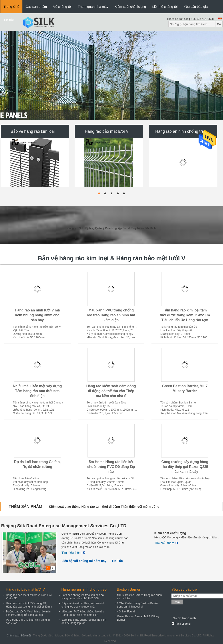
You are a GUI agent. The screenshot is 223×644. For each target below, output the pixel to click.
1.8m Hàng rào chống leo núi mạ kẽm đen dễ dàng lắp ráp (84, 621)
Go (219, 24)
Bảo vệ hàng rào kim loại (33, 131)
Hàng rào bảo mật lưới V (107, 131)
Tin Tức (117, 561)
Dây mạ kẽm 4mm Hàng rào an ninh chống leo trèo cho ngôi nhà (83, 605)
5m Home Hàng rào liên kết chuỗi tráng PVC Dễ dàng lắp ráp (111, 467)
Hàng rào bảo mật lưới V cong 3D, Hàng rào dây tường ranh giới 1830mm (29, 605)
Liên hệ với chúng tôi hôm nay (84, 561)
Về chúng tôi (62, 7)
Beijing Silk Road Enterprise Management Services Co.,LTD (64, 526)
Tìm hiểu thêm (73, 553)
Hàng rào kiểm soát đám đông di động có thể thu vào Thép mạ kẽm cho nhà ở (111, 391)
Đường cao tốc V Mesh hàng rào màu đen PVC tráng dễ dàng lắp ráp (28, 613)
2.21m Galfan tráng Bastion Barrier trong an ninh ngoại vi (138, 605)
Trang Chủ (11, 7)
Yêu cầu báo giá (196, 7)
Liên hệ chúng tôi (165, 7)
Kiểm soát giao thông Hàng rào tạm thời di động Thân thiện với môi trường (104, 507)
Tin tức (9, 20)
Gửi (177, 602)
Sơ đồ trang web (184, 618)
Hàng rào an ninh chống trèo (181, 131)
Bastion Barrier (129, 589)
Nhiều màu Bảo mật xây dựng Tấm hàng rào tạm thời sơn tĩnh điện (37, 391)
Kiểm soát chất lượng (130, 7)
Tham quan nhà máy (93, 7)
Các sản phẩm (36, 7)
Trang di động (181, 624)
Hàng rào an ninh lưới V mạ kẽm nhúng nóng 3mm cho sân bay (37, 315)
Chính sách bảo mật (19, 636)
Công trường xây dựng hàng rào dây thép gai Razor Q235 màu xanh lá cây (185, 467)
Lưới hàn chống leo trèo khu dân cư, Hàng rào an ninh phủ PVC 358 (83, 597)
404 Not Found (126, 612)
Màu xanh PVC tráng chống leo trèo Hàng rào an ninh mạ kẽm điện (111, 315)
